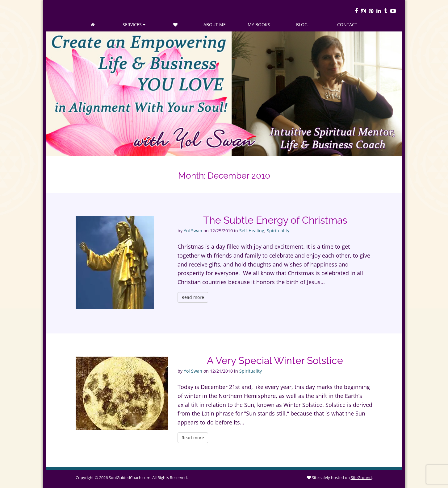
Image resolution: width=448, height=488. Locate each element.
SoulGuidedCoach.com (130, 478)
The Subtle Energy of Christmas (275, 220)
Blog (302, 25)
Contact (347, 25)
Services (134, 25)
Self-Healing (252, 231)
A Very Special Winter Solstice (275, 360)
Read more (193, 297)
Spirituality (278, 231)
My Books (259, 25)
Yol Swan (193, 231)
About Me (215, 25)
